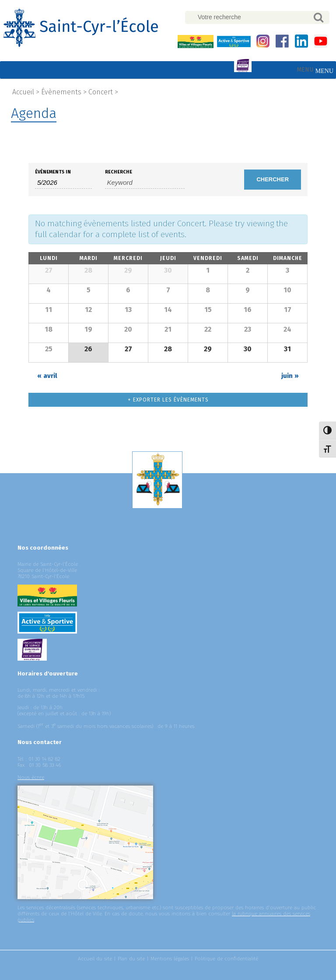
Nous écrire (31, 777)
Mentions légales (170, 959)
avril (47, 376)
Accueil (23, 92)
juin (290, 376)
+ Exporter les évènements (168, 400)
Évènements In (53, 172)
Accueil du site (95, 959)
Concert (101, 92)
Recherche (119, 172)
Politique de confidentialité (226, 959)
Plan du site (131, 959)
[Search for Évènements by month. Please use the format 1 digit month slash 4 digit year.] (63, 183)
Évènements (61, 92)
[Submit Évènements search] (273, 180)
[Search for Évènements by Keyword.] (145, 183)
